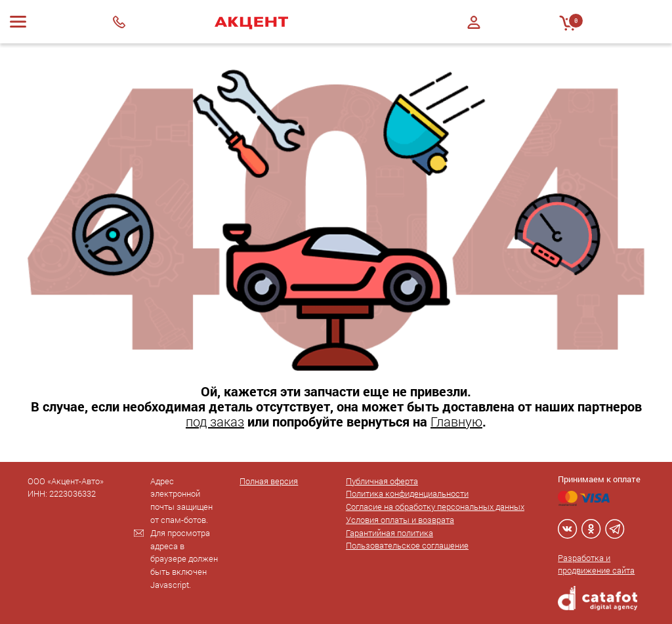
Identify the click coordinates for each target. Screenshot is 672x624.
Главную (456, 421)
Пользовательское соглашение (407, 545)
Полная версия (269, 481)
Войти (474, 22)
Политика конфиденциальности (407, 493)
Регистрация (474, 34)
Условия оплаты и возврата (400, 520)
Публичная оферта (382, 481)
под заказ (215, 421)
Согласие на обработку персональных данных (435, 507)
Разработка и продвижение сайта (596, 564)
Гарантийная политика (389, 533)
